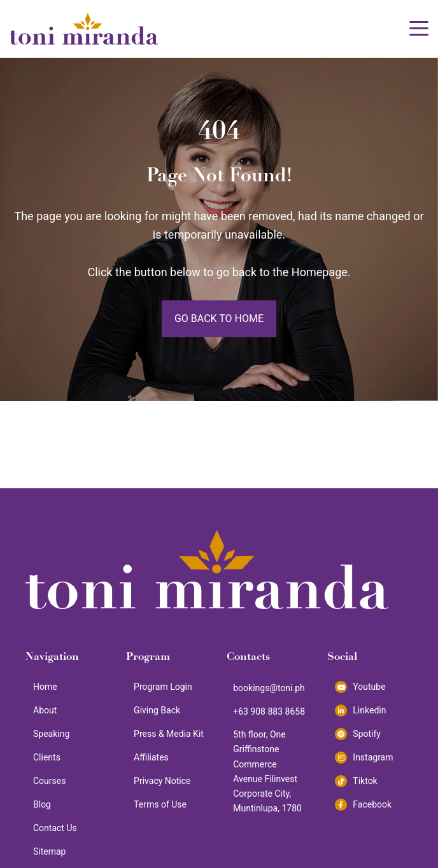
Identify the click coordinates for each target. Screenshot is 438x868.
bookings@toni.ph (269, 688)
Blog (42, 804)
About (45, 710)
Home (45, 687)
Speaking (51, 734)
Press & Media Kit (169, 734)
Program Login (163, 687)
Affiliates (151, 757)
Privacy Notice (162, 781)
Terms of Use (160, 804)
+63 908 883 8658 (269, 711)
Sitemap (49, 851)
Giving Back (157, 710)
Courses (49, 781)
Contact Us (55, 828)
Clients (47, 757)
